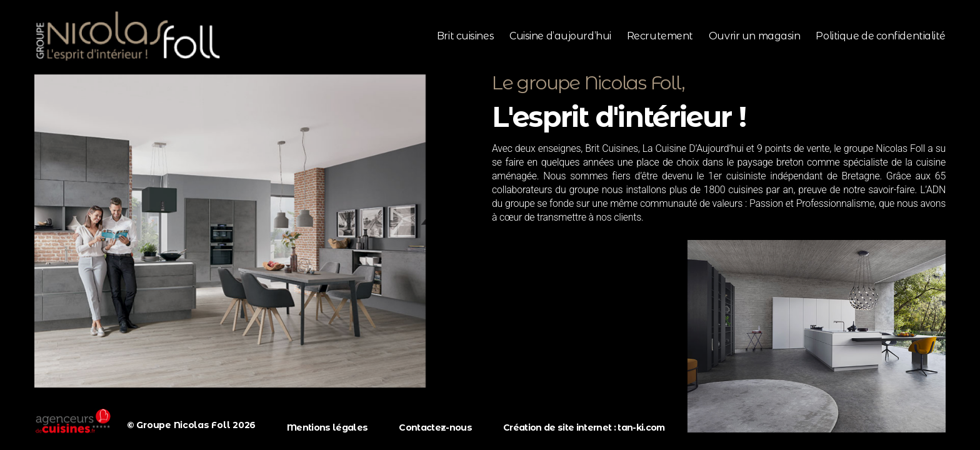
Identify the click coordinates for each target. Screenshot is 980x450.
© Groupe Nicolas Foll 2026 (191, 425)
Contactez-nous (435, 427)
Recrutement (660, 36)
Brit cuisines (465, 36)
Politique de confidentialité (881, 36)
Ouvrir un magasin (754, 36)
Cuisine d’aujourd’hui (560, 36)
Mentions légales (327, 427)
